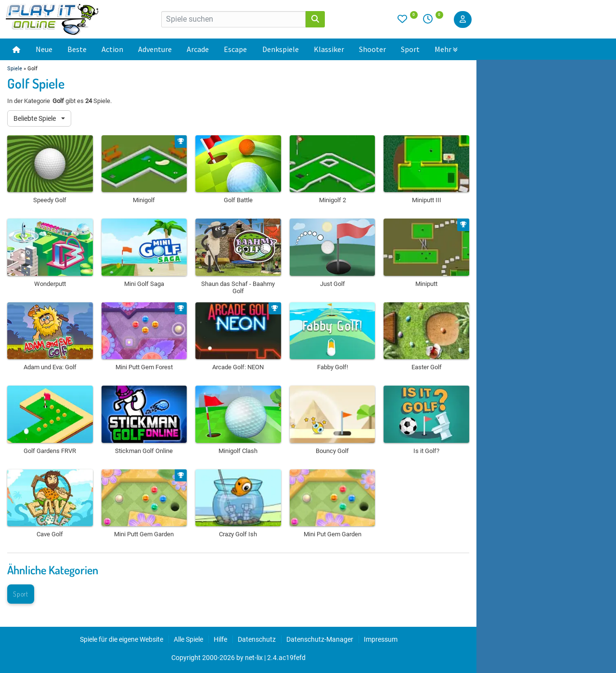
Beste (77, 49)
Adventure (155, 49)
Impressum (381, 639)
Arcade (198, 49)
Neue (44, 49)
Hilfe (220, 639)
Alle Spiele (188, 639)
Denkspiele (281, 49)
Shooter (372, 49)
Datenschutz (257, 639)
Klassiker (329, 49)
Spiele (15, 69)
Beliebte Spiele (35, 118)
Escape (235, 49)
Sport (410, 49)
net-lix (254, 658)
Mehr (446, 49)
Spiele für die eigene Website (122, 639)
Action (112, 49)
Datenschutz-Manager (320, 639)
